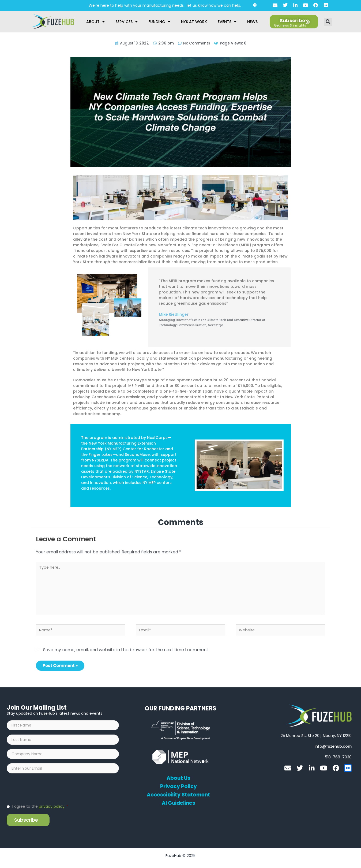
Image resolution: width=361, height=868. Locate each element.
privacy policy (52, 811)
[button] (328, 22)
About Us (178, 779)
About (95, 22)
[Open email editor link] (333, 747)
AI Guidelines (178, 804)
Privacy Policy (178, 787)
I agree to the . (40, 811)
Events (227, 22)
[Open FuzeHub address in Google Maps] (316, 736)
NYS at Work (194, 22)
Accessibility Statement (178, 796)
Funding (159, 22)
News (252, 22)
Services (127, 22)
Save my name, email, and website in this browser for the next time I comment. (126, 651)
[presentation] (47, 793)
